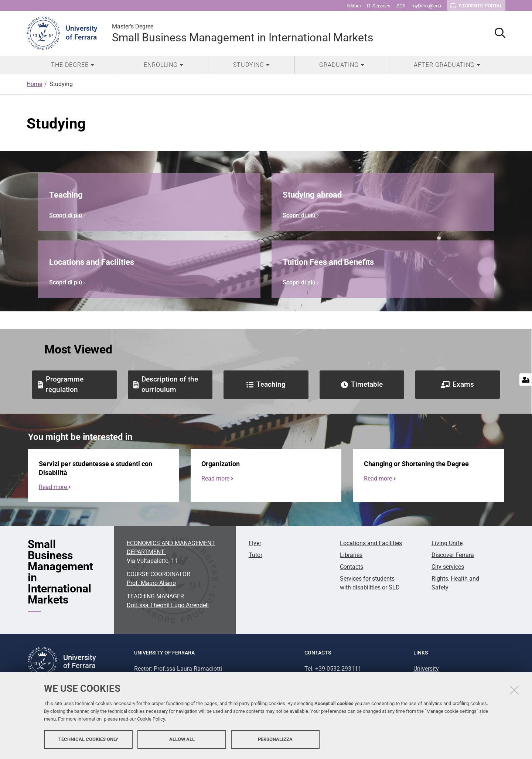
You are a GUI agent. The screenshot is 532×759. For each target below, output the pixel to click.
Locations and (371, 543)
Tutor (255, 555)
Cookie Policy (151, 719)
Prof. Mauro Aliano (151, 583)
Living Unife (447, 543)
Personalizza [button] (275, 740)
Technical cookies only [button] (88, 740)
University (426, 669)
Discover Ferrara (453, 555)
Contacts (352, 567)
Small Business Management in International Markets (243, 33)
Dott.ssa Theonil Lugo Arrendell (168, 605)
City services (448, 567)
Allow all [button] (182, 740)
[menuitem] (73, 65)
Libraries (351, 555)
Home (34, 84)
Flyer (255, 543)
